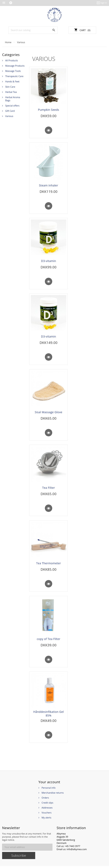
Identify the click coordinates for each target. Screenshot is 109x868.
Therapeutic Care (14, 76)
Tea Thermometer (49, 565)
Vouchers (47, 815)
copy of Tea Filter (49, 641)
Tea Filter (49, 489)
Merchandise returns (53, 795)
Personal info (49, 790)
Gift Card (10, 111)
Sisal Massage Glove (49, 413)
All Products (12, 60)
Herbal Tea (11, 92)
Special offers (12, 106)
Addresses (47, 810)
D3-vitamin (49, 261)
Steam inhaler (49, 186)
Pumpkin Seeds (49, 110)
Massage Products (15, 66)
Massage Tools (13, 71)
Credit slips (47, 805)
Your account (49, 784)
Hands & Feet (12, 82)
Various (9, 116)
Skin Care (10, 87)
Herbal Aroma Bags (13, 99)
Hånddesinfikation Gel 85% (49, 716)
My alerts (46, 820)
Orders (45, 800)
